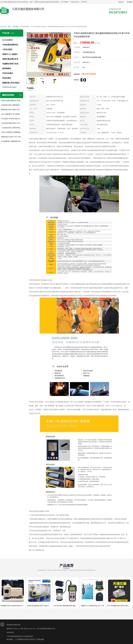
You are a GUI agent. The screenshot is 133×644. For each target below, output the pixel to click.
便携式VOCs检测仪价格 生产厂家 (93, 606)
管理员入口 (33, 639)
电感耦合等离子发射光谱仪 (13, 64)
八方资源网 (19, 639)
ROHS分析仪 (25, 27)
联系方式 (123, 21)
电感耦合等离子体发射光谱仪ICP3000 (13, 606)
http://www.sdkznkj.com (36, 550)
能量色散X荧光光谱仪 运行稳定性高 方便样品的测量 (12, 110)
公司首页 (10, 21)
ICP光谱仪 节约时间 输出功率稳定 (12, 119)
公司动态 (85, 21)
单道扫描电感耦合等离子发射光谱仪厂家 (41, 606)
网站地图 (41, 639)
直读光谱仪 (7, 78)
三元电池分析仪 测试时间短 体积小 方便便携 (12, 128)
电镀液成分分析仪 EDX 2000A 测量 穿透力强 (12, 137)
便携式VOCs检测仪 (10, 54)
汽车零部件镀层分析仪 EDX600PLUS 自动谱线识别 (12, 123)
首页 (9, 27)
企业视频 (48, 21)
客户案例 (104, 21)
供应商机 (29, 21)
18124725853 (89, 74)
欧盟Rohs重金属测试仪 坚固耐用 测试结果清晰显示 (12, 101)
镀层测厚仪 (7, 68)
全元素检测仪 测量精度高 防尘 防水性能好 (12, 141)
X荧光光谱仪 (7, 49)
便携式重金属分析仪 (10, 59)
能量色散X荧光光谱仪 (11, 83)
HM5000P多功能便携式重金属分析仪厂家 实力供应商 (72, 606)
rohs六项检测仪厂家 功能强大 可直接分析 (12, 114)
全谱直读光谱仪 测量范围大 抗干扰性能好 (12, 105)
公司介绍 (66, 21)
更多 (21, 95)
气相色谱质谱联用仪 (10, 45)
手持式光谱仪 (8, 73)
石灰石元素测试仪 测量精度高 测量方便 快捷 (12, 132)
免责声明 (26, 639)
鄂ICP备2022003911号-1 (28, 629)
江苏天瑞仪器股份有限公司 (45, 629)
